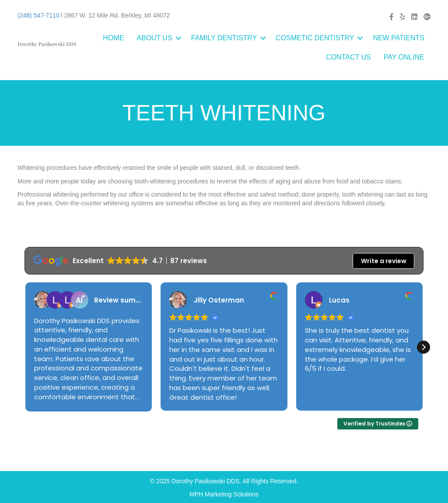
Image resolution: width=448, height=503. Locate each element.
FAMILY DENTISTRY (224, 38)
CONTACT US (348, 57)
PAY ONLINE (404, 57)
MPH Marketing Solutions (224, 494)
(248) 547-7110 (38, 15)
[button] (423, 347)
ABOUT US (154, 38)
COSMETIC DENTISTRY (315, 38)
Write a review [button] (384, 261)
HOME (113, 38)
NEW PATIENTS (399, 38)
